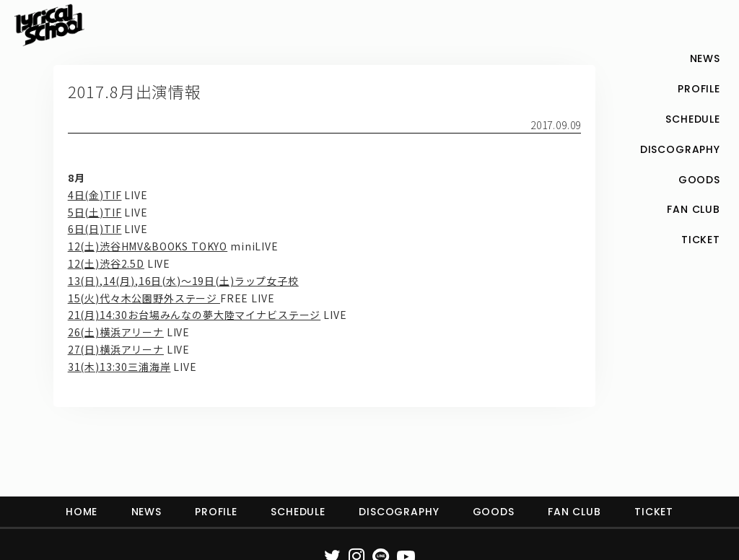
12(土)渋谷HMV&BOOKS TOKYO (148, 246)
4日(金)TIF (95, 195)
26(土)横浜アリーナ (116, 332)
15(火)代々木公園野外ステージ (144, 298)
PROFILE (216, 512)
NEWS (147, 512)
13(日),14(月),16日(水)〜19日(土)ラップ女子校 (183, 281)
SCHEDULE (298, 512)
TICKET (654, 512)
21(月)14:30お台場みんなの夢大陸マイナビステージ (194, 315)
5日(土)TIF (95, 212)
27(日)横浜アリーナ (116, 349)
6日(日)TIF (95, 229)
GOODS (494, 512)
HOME (82, 512)
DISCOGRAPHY (399, 512)
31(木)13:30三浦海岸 (119, 367)
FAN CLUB (574, 512)
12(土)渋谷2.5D (106, 263)
